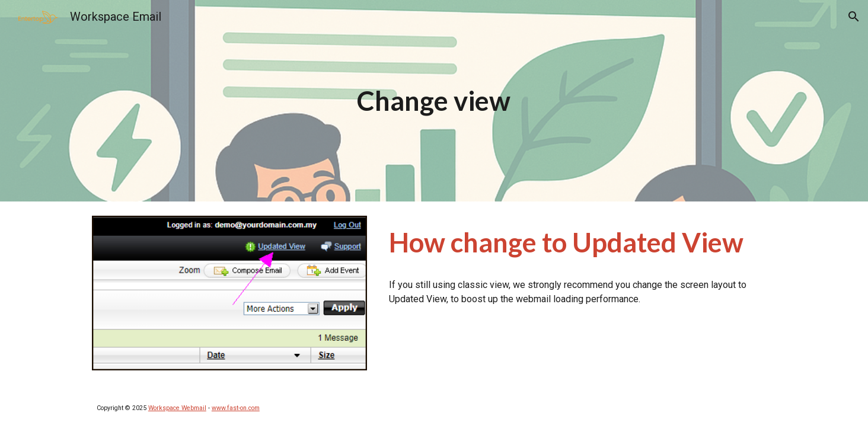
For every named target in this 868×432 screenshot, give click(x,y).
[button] (854, 17)
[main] (434, 101)
